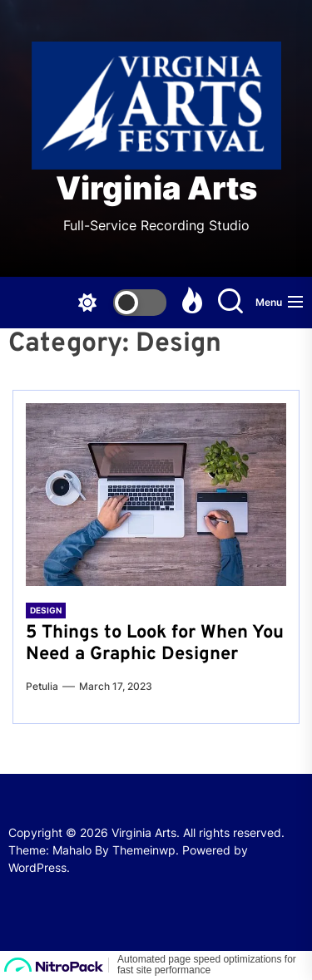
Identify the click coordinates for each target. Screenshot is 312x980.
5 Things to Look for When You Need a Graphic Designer (155, 644)
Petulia (42, 686)
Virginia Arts (156, 188)
